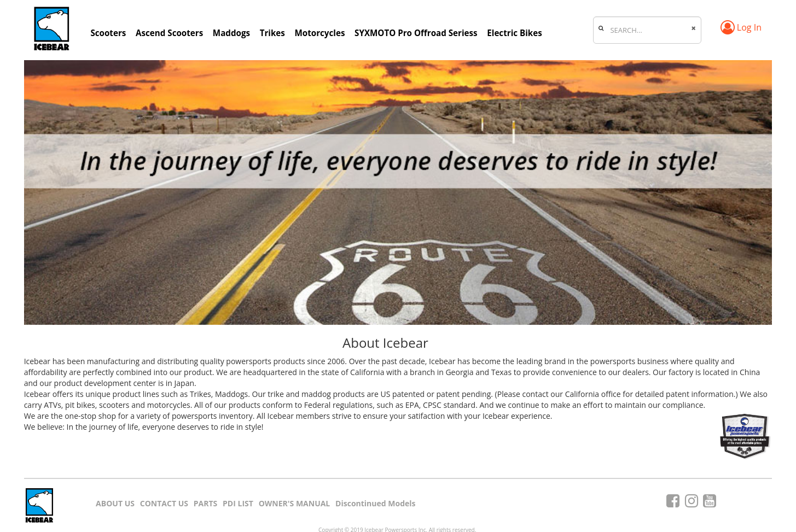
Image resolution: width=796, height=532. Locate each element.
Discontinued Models (375, 503)
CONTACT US (164, 503)
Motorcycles (320, 33)
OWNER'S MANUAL (295, 503)
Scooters (108, 33)
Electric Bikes (514, 33)
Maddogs (231, 33)
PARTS (206, 503)
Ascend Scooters (169, 33)
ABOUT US (115, 503)
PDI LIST (238, 503)
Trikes (272, 33)
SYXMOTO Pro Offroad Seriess (416, 33)
